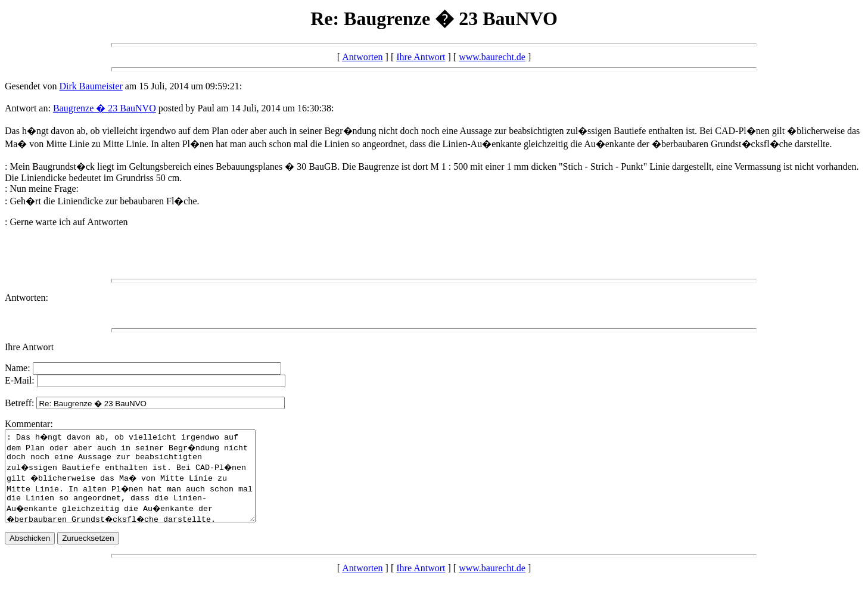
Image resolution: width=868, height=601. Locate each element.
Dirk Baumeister (91, 86)
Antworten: (27, 298)
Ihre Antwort (421, 57)
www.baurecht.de (492, 57)
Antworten (362, 57)
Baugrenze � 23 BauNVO (105, 108)
